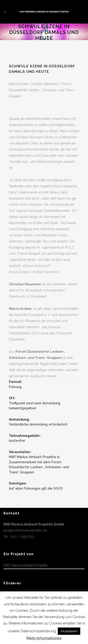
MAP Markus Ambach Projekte (25, 565)
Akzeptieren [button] (69, 631)
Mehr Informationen (44, 638)
